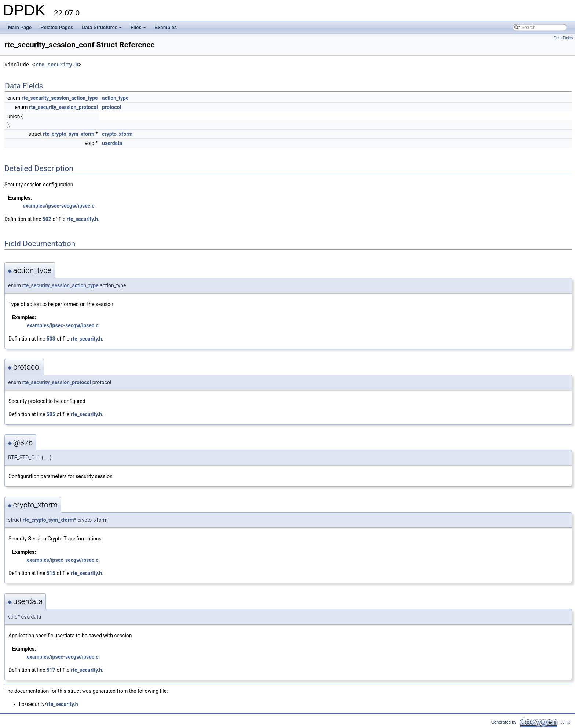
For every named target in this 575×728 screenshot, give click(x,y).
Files (139, 29)
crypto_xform (117, 134)
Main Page (20, 27)
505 (51, 414)
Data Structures (102, 29)
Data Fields (563, 38)
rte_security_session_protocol (63, 107)
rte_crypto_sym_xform (69, 134)
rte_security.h (57, 65)
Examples (166, 27)
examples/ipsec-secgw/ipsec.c (58, 206)
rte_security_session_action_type (60, 98)
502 (47, 219)
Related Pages (57, 27)
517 (51, 670)
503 (51, 339)
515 (51, 573)
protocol (111, 107)
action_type (115, 98)
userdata (112, 143)
